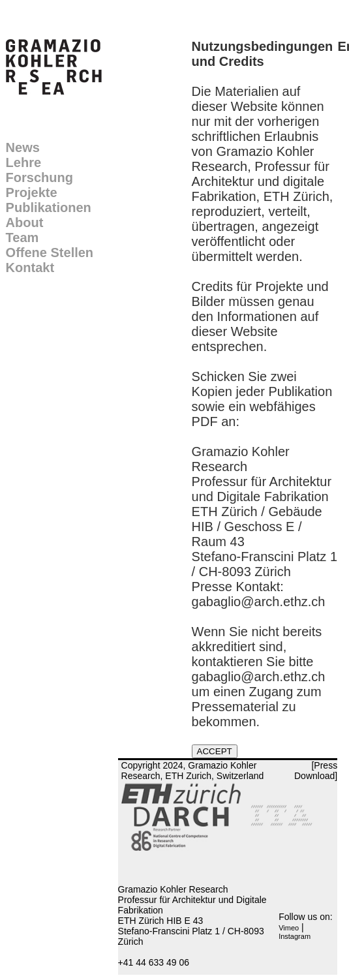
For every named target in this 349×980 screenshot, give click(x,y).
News (23, 147)
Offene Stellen (50, 253)
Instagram (295, 936)
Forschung (39, 177)
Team (23, 237)
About (25, 222)
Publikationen (49, 207)
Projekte (32, 192)
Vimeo (289, 928)
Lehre (23, 162)
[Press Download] (316, 771)
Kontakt (30, 268)
